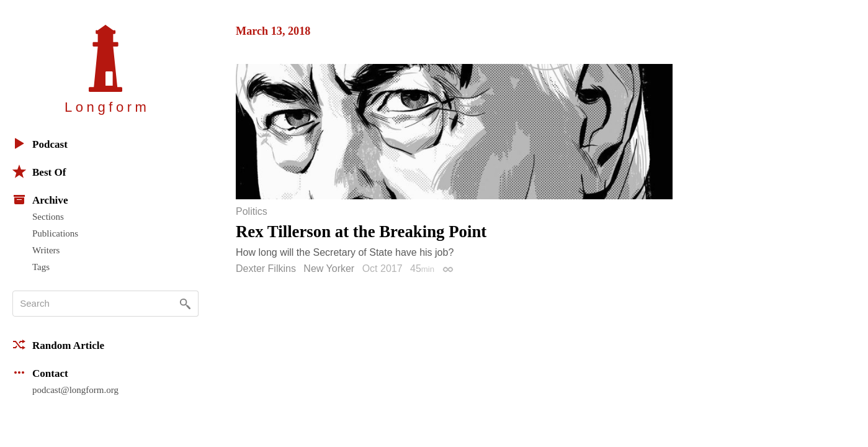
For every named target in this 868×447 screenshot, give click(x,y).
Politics (252, 212)
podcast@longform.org (75, 390)
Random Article (58, 345)
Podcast (40, 143)
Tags (41, 267)
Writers (46, 250)
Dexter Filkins (266, 269)
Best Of (39, 171)
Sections (48, 217)
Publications (55, 233)
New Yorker (329, 269)
